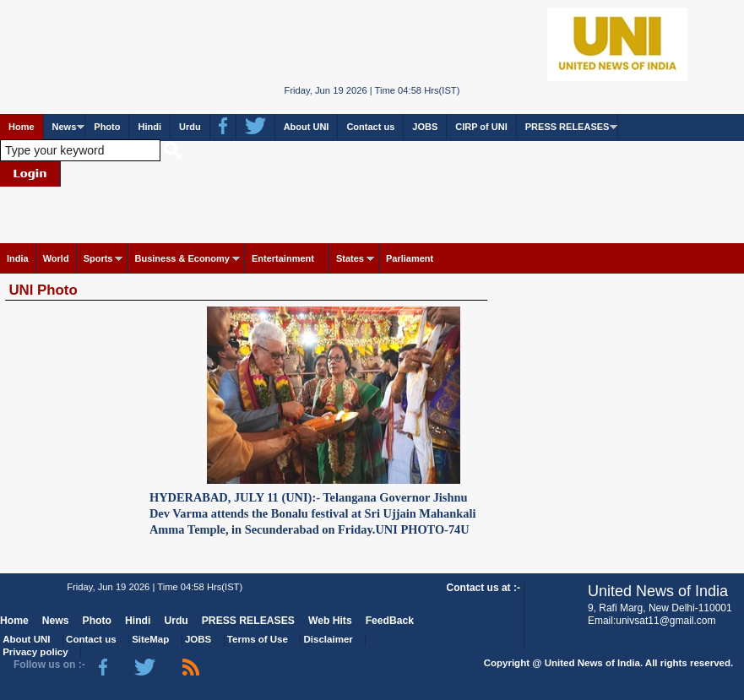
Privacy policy (35, 652)
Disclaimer (329, 639)
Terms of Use (258, 639)
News (65, 127)
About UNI (307, 127)
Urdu (190, 127)
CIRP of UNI (481, 127)
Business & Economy (182, 258)
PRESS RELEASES (568, 127)
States (350, 258)
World (56, 258)
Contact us (370, 127)
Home (22, 127)
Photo (107, 127)
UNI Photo (43, 290)
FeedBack (390, 621)
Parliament (410, 258)
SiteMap (150, 639)
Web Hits (330, 621)
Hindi (149, 127)
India (18, 258)
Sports (98, 258)
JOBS (425, 127)
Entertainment (283, 258)
